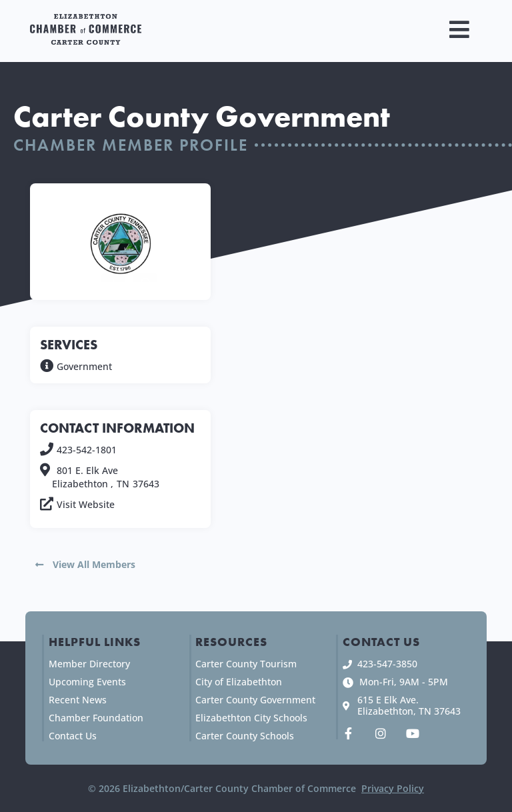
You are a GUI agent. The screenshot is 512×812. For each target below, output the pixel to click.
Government (84, 366)
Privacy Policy (393, 788)
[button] (460, 30)
